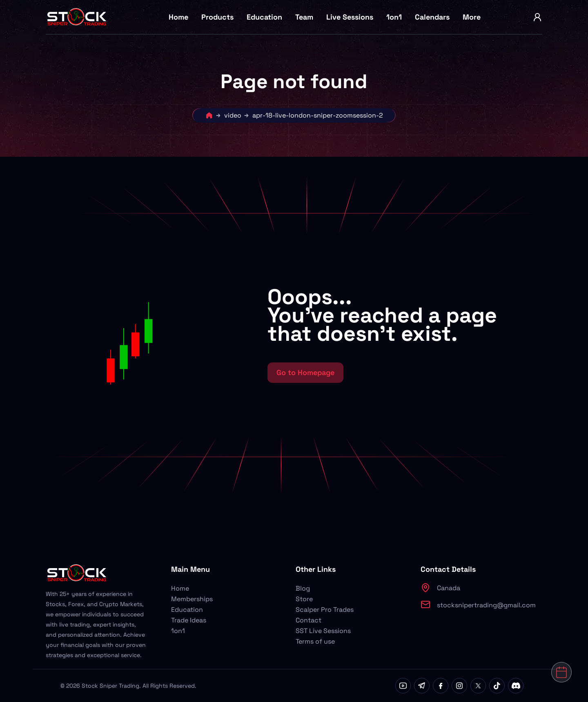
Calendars (432, 17)
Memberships (192, 599)
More (472, 17)
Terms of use (315, 641)
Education (264, 17)
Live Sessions (350, 17)
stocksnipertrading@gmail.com (486, 605)
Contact (308, 620)
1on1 (394, 17)
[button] (173, 335)
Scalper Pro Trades (325, 610)
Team (304, 17)
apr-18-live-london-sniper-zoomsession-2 (318, 115)
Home (178, 17)
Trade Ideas (189, 620)
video (233, 115)
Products (217, 17)
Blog (303, 588)
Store (304, 599)
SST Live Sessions (323, 631)
